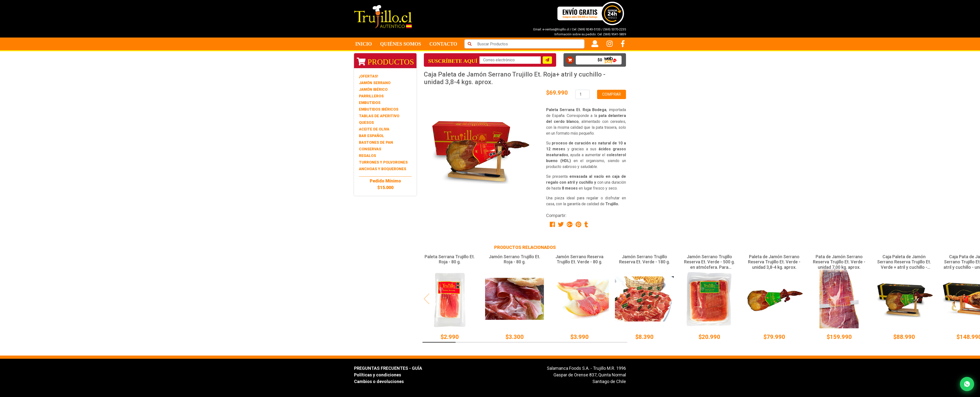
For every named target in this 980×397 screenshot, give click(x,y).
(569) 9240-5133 (589, 29)
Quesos (366, 123)
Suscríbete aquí (453, 61)
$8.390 (644, 337)
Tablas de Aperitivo (379, 116)
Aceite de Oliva (374, 129)
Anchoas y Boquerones (383, 169)
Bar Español (372, 136)
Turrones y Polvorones (383, 162)
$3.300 (515, 337)
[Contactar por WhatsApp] (967, 384)
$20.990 (709, 337)
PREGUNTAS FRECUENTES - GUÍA (388, 368)
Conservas (370, 149)
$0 (600, 60)
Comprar (612, 94)
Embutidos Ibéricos (379, 109)
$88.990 (904, 337)
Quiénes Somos (400, 44)
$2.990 (450, 337)
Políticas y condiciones (378, 375)
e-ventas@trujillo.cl (556, 29)
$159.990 (839, 337)
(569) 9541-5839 (615, 34)
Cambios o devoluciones (379, 381)
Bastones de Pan (376, 142)
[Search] (529, 44)
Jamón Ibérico (373, 90)
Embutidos (370, 103)
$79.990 (774, 337)
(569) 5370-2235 (615, 29)
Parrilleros (371, 96)
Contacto (443, 44)
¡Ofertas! (368, 76)
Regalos (367, 156)
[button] (623, 299)
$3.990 (580, 337)
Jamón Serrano (375, 83)
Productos (385, 62)
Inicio (364, 44)
